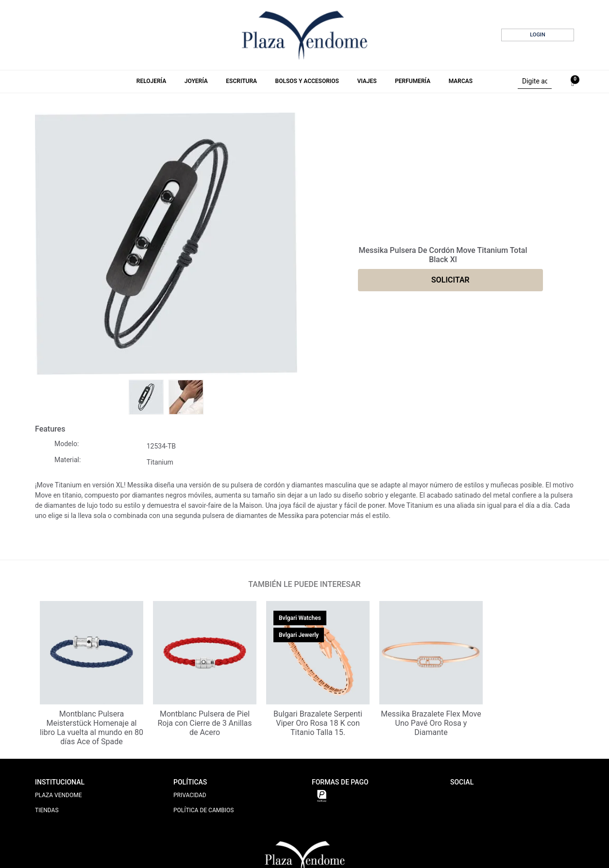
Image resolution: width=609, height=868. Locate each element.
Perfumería (413, 81)
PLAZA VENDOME (59, 795)
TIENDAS (47, 810)
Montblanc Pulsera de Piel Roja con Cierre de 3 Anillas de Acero (204, 723)
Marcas (461, 81)
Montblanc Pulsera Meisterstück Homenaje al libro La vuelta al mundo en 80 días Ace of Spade (92, 728)
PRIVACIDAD (190, 795)
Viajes (367, 81)
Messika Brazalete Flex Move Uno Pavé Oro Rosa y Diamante (431, 723)
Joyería (196, 81)
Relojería (151, 81)
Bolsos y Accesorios (307, 81)
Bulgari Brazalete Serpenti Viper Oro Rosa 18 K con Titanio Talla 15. (318, 723)
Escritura (241, 81)
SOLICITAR (450, 280)
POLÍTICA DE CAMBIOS (203, 810)
